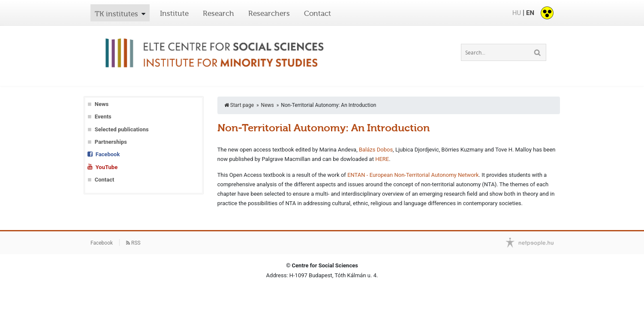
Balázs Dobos (376, 150)
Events (103, 117)
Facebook (108, 154)
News (102, 104)
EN (530, 13)
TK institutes (116, 14)
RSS (133, 243)
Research (218, 13)
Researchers (269, 13)
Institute (174, 13)
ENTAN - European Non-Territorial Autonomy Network (413, 175)
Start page (239, 105)
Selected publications (122, 129)
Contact (317, 13)
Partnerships (111, 142)
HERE (382, 159)
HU (517, 13)
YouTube (107, 167)
